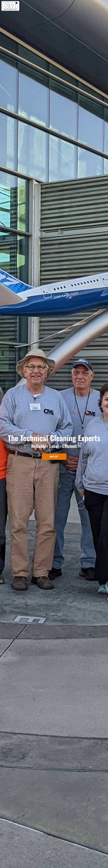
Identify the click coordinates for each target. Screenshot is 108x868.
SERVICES (88, 6)
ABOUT (77, 6)
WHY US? (54, 457)
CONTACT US (101, 6)
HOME (68, 6)
